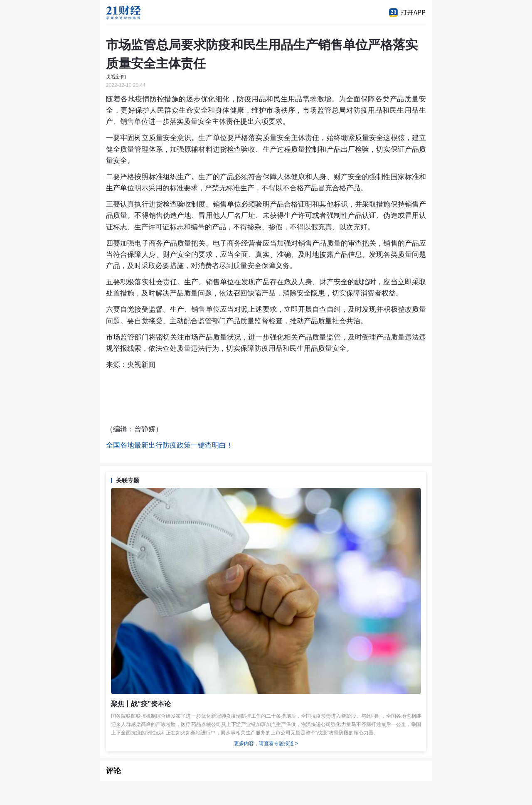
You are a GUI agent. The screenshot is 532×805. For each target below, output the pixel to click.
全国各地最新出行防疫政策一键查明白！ (170, 445)
